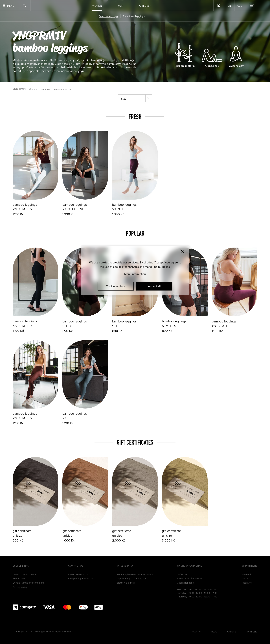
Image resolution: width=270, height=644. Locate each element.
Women (33, 89)
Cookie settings (116, 286)
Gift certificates (135, 442)
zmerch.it (247, 574)
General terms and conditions (28, 583)
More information (135, 274)
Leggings (45, 89)
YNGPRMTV (39, 35)
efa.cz (245, 578)
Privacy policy (20, 587)
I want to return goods (25, 574)
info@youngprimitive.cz (81, 578)
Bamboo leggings (62, 89)
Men (121, 6)
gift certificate (22, 531)
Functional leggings (134, 16)
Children (145, 6)
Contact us (76, 566)
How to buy (19, 578)
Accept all (154, 286)
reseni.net (247, 583)
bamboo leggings (25, 205)
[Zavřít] (182, 251)
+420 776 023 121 (78, 574)
